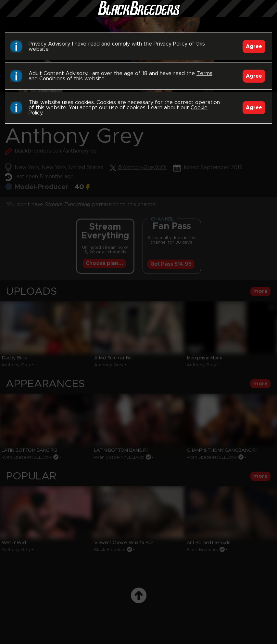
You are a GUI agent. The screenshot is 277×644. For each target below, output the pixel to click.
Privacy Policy (170, 44)
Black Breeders (139, 15)
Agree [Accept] (254, 47)
